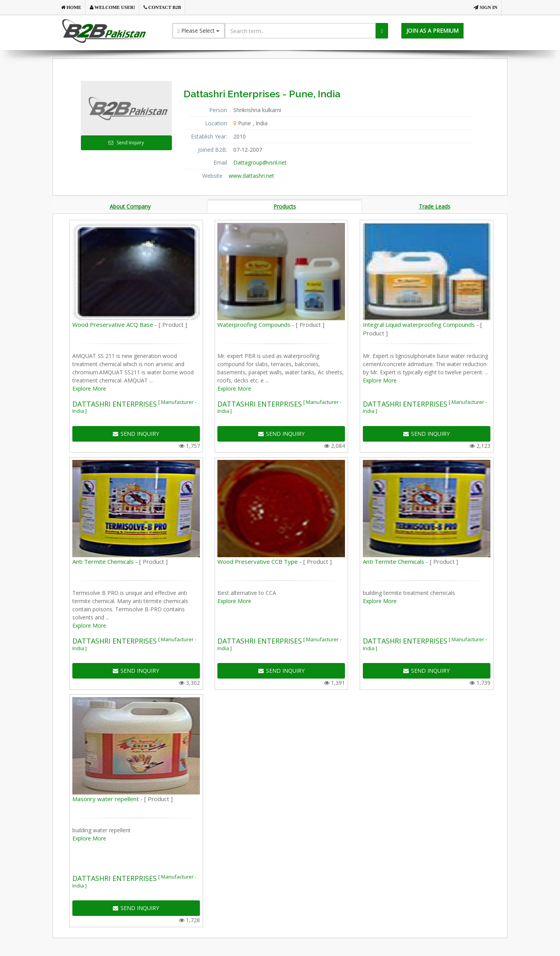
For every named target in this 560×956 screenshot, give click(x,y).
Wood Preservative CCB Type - (275, 563)
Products (285, 207)
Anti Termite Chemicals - (120, 563)
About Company (130, 207)
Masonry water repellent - (122, 800)
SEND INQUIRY (136, 435)
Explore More (89, 390)
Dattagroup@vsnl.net (260, 162)
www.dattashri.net (251, 176)
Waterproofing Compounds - (271, 326)
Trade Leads (435, 207)
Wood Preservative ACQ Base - (130, 326)
